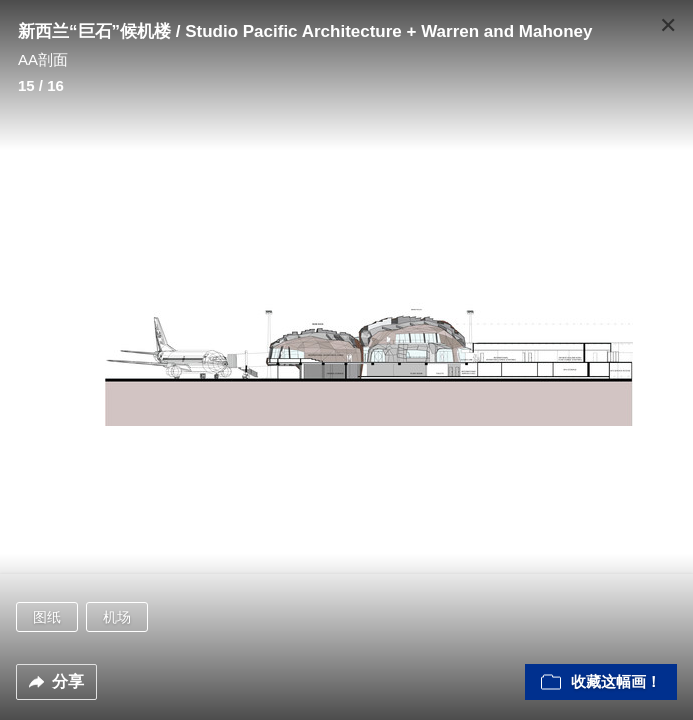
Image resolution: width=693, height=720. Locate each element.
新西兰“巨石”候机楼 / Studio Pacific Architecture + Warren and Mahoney (305, 31)
